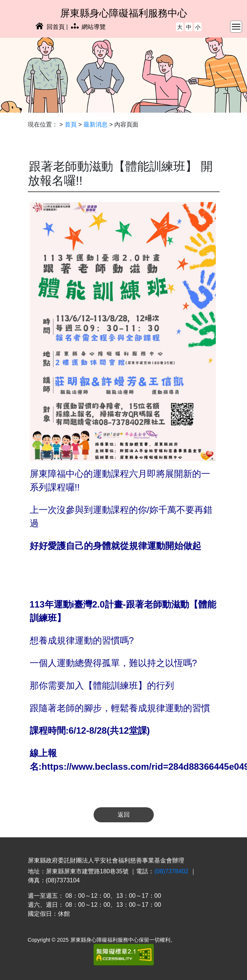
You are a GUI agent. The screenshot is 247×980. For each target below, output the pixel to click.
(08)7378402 (171, 871)
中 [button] (189, 27)
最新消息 (95, 124)
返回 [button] (124, 815)
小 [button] (198, 27)
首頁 (71, 124)
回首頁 (50, 27)
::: (30, 27)
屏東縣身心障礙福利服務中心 (124, 13)
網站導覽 (88, 27)
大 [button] (180, 27)
